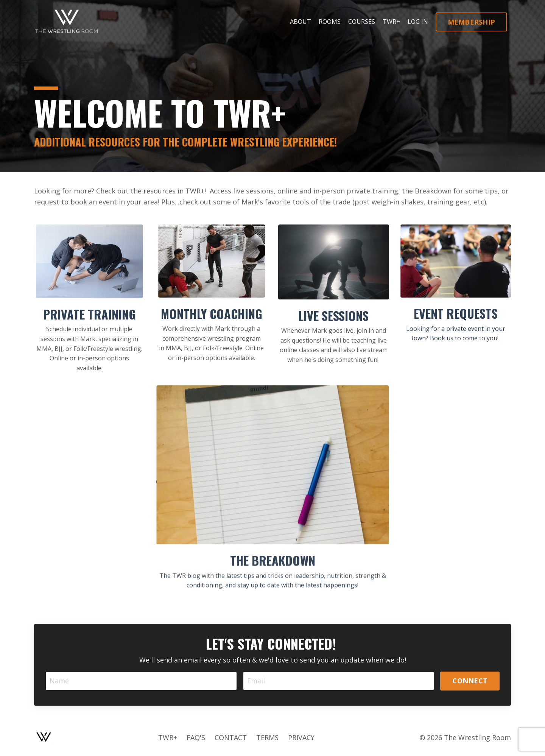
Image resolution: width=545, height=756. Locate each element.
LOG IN (418, 22)
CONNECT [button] (470, 681)
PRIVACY (301, 737)
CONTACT (231, 737)
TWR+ (391, 22)
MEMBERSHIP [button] (472, 22)
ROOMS (330, 22)
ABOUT (301, 22)
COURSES (362, 22)
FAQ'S (196, 737)
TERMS (267, 737)
